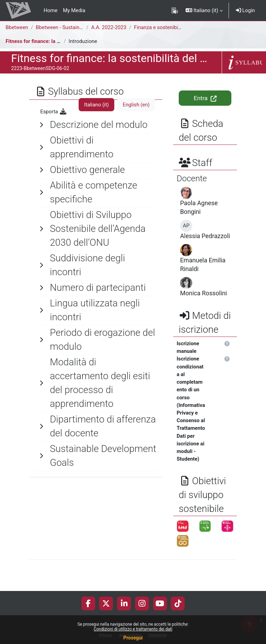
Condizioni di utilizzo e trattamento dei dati (133, 629)
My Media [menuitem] (74, 10)
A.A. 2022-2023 (109, 27)
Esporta (54, 112)
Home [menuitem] (51, 10)
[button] (204, 10)
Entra (205, 98)
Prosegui (133, 638)
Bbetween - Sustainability (64, 27)
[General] (96, 125)
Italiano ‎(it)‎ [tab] (96, 105)
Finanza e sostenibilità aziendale (171, 27)
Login (245, 10)
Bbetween (17, 27)
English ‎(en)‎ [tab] (136, 105)
